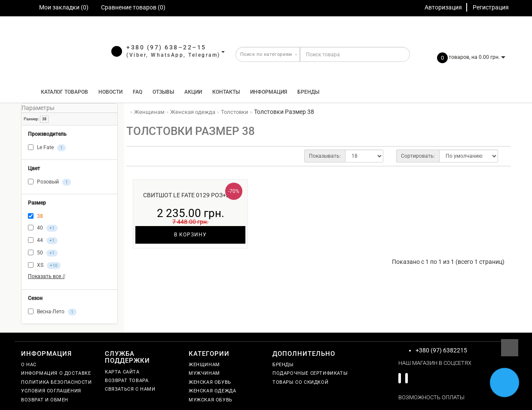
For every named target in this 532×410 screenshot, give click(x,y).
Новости (110, 92)
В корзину (190, 235)
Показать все (46, 276)
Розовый (49, 182)
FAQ (138, 92)
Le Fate (47, 148)
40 (43, 228)
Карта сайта (122, 372)
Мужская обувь (211, 400)
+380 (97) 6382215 (441, 350)
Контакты (226, 92)
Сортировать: (418, 156)
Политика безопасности (57, 382)
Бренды (308, 92)
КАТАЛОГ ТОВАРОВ (63, 92)
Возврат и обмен (45, 400)
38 (44, 119)
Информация (269, 92)
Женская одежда (212, 391)
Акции (193, 92)
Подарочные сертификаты (310, 373)
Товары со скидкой (300, 382)
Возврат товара (127, 381)
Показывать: (325, 156)
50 (43, 253)
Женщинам (204, 365)
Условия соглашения (51, 391)
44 (43, 241)
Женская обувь (210, 382)
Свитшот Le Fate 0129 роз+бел (190, 195)
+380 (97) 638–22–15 (166, 47)
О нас (29, 365)
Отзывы (163, 92)
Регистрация (491, 7)
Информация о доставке (56, 373)
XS (44, 266)
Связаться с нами (130, 389)
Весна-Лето (52, 312)
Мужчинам (204, 373)
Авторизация (443, 7)
